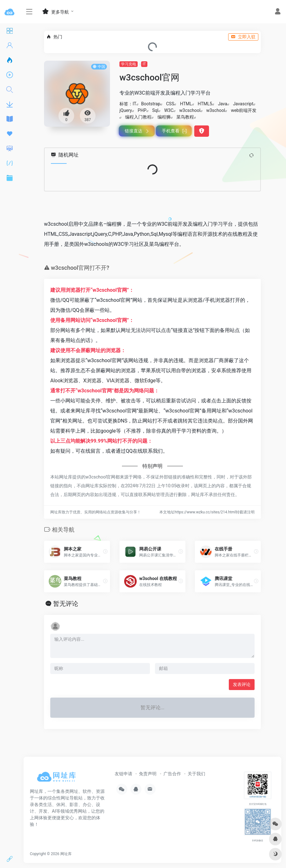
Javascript (243, 104)
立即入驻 (243, 37)
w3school (216, 110)
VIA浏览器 (118, 381)
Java (223, 104)
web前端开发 (244, 110)
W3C (169, 110)
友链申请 (124, 774)
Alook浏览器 (64, 381)
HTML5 (205, 104)
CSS (170, 104)
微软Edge (145, 381)
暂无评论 (66, 604)
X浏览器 (92, 381)
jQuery (126, 110)
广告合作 (172, 774)
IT (144, 64)
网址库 (66, 854)
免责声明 (148, 774)
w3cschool (190, 110)
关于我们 (196, 774)
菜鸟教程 (185, 117)
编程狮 (164, 117)
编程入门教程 (138, 117)
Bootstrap (151, 104)
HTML (186, 104)
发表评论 (242, 684)
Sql (155, 110)
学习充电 (129, 64)
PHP (142, 110)
